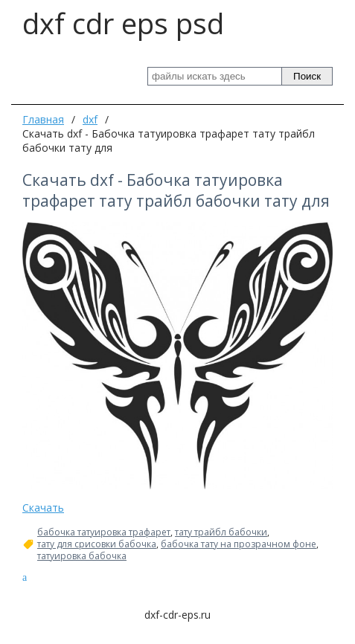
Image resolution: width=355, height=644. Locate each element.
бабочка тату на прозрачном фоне (239, 544)
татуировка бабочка (82, 556)
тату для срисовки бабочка (97, 544)
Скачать (43, 508)
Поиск (307, 76)
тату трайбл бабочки (221, 532)
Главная (43, 119)
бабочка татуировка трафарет (104, 532)
